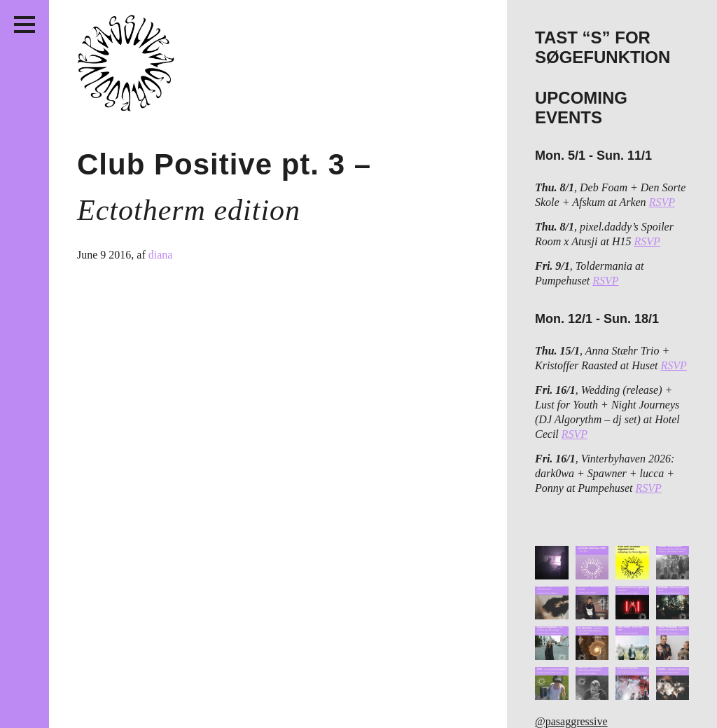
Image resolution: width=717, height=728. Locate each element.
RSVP (662, 202)
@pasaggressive (571, 721)
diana (161, 255)
